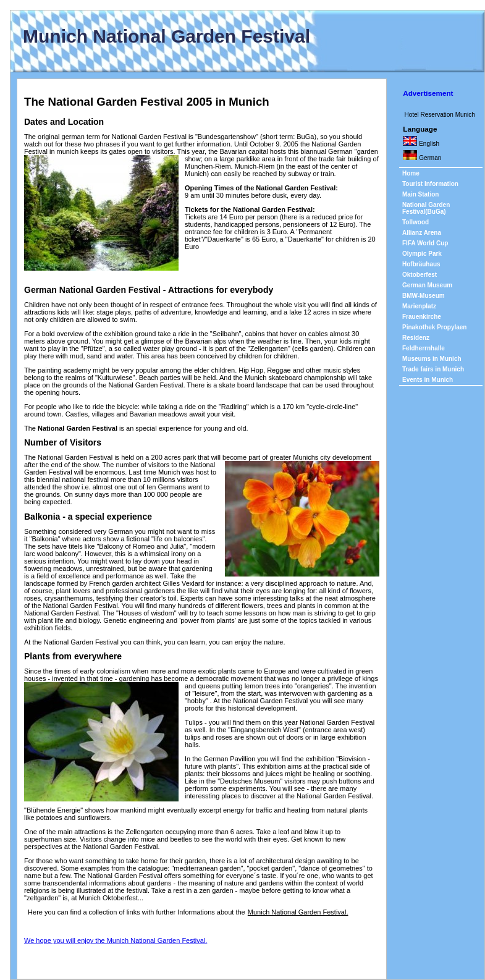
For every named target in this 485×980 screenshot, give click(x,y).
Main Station (420, 194)
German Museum (427, 285)
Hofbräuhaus (421, 264)
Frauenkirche (422, 317)
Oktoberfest (420, 275)
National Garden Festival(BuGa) (426, 208)
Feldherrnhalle (424, 348)
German (422, 158)
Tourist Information (430, 184)
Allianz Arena (422, 233)
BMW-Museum (424, 296)
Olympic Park (422, 254)
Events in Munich (428, 380)
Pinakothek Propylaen (434, 327)
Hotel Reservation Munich (440, 115)
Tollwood (415, 222)
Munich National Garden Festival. (298, 912)
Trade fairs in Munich (433, 369)
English (421, 143)
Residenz (416, 338)
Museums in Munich (432, 359)
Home (411, 173)
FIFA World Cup (425, 243)
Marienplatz (419, 306)
